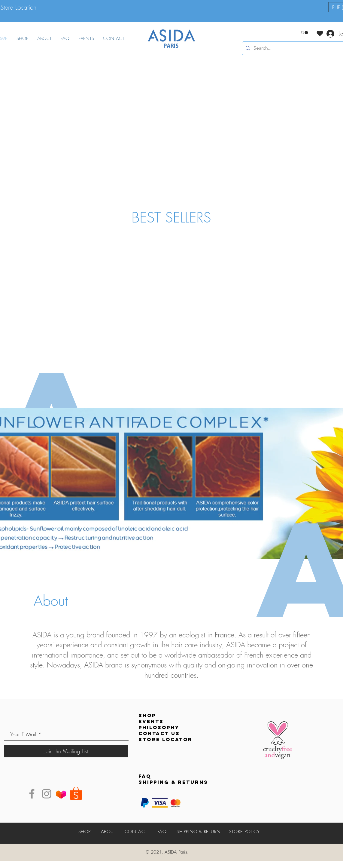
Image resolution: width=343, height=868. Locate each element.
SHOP (85, 832)
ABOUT (109, 832)
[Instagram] (47, 794)
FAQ (162, 832)
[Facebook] (32, 794)
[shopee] (76, 794)
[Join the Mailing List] (66, 751)
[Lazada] (61, 794)
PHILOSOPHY (159, 727)
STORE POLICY (244, 832)
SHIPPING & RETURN (199, 832)
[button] (305, 33)
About (51, 601)
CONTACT (136, 832)
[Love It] (320, 33)
